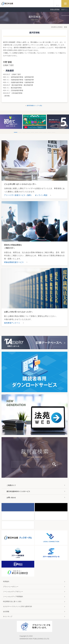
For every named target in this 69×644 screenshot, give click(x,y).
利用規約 (6, 582)
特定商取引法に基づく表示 (12, 602)
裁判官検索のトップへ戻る (34, 106)
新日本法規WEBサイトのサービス (18, 491)
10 (53, 132)
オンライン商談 (41, 195)
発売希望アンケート (12, 323)
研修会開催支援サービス (14, 262)
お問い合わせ (11, 498)
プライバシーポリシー (11, 587)
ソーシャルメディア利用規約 (13, 597)
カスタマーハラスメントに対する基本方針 (18, 606)
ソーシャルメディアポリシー (13, 592)
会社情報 (6, 612)
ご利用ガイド (11, 485)
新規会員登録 (55, 10)
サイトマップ (8, 617)
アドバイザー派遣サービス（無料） (18, 195)
